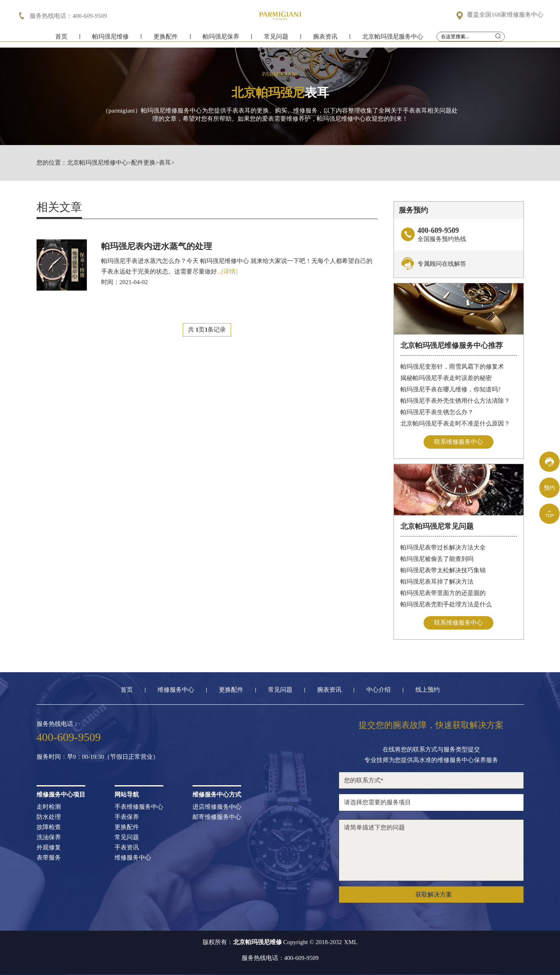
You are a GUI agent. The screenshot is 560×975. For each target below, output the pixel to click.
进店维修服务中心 (217, 807)
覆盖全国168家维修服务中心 (505, 15)
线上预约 (428, 690)
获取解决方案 (434, 895)
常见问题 (276, 40)
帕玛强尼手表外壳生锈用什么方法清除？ (455, 401)
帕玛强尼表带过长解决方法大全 (443, 547)
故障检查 (49, 827)
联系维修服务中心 (458, 442)
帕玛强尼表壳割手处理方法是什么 (446, 604)
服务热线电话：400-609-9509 (280, 958)
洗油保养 (49, 837)
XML (351, 942)
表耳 (165, 163)
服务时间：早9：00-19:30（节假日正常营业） (98, 757)
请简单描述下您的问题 (431, 850)
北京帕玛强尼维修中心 (97, 163)
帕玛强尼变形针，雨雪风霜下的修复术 (452, 367)
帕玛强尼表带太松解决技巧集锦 (443, 570)
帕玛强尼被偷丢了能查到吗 (437, 559)
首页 (61, 40)
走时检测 (49, 807)
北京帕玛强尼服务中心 (393, 40)
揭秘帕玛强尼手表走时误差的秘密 (446, 378)
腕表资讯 (325, 40)
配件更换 (143, 163)
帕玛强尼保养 (221, 40)
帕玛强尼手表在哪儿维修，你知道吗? (451, 389)
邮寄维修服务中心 (217, 817)
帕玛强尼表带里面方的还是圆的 (443, 593)
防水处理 (49, 817)
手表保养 (127, 817)
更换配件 (166, 40)
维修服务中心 (176, 690)
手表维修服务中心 (139, 807)
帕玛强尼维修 (110, 40)
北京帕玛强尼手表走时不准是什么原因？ (455, 423)
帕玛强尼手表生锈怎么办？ (437, 412)
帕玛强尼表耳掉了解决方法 (437, 582)
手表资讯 (127, 848)
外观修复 (49, 848)
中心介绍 (378, 690)
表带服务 (49, 858)
